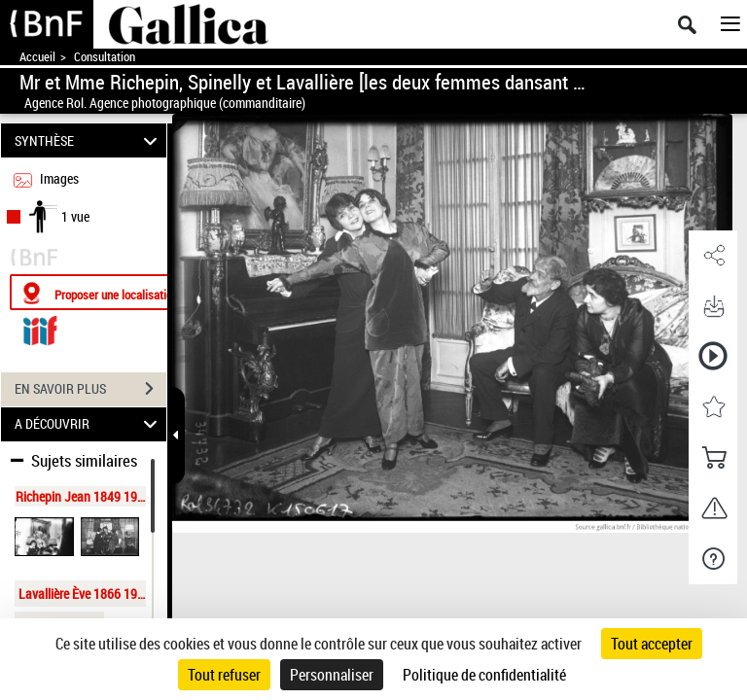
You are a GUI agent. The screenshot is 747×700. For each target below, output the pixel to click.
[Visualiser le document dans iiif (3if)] (40, 328)
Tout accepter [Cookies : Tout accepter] (652, 644)
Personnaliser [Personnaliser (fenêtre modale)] (332, 675)
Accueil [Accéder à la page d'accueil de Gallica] (37, 57)
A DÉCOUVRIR (89, 424)
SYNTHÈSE (89, 140)
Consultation (105, 57)
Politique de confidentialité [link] (484, 675)
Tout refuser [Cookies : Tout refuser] (224, 675)
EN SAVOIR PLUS (90, 389)
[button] (713, 256)
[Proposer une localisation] (102, 292)
